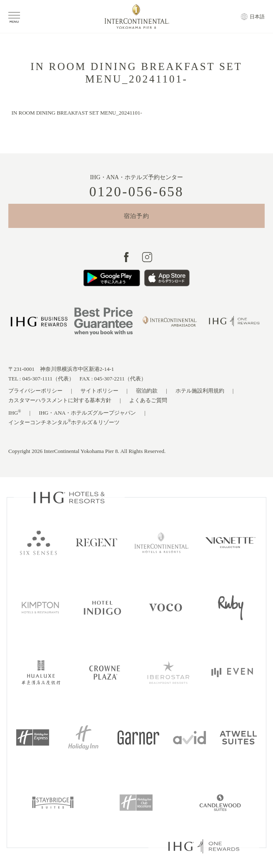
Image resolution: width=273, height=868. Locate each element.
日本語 (257, 17)
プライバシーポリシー (35, 391)
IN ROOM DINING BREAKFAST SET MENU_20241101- (77, 113)
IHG (15, 412)
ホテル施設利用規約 (200, 391)
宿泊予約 (137, 216)
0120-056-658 (136, 192)
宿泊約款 (147, 391)
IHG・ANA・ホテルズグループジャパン (87, 413)
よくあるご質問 (148, 400)
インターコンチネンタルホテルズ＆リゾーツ (64, 422)
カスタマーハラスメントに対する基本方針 (60, 400)
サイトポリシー (99, 391)
